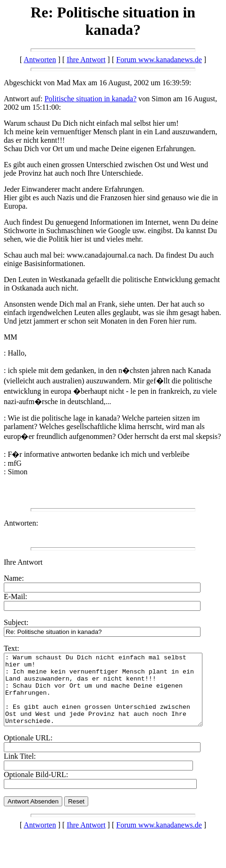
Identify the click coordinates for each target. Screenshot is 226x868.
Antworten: (21, 523)
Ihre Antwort (86, 60)
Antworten (40, 60)
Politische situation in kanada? (90, 99)
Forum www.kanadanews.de (159, 60)
